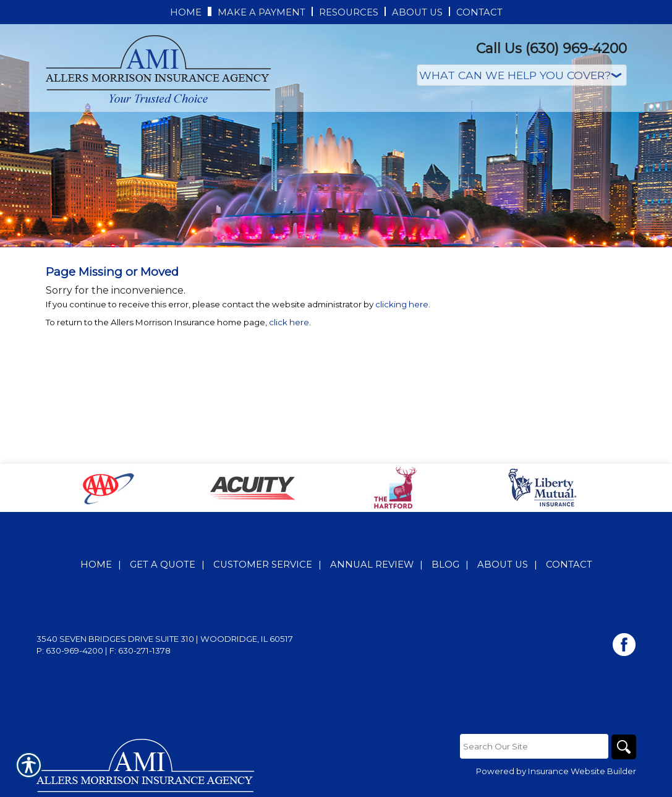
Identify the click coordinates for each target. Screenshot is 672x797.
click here (289, 322)
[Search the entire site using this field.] (534, 746)
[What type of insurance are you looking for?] (522, 75)
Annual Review (372, 565)
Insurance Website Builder (582, 771)
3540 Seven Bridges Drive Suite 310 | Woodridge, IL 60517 (165, 639)
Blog (445, 565)
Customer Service (263, 565)
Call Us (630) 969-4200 (551, 49)
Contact (569, 565)
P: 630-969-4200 (70, 650)
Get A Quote (163, 565)
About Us (503, 565)
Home (96, 565)
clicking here (402, 304)
